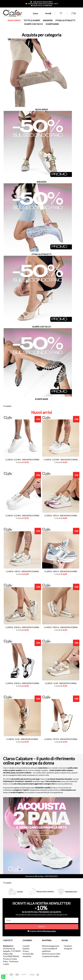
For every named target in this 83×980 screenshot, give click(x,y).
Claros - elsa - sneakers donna (61, 683)
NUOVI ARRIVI (14, 20)
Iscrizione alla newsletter (28, 955)
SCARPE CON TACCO (33, 24)
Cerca (35, 13)
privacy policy (51, 931)
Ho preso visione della (43, 931)
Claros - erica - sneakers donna (61, 516)
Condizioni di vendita (50, 956)
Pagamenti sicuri (71, 891)
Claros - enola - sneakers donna (22, 627)
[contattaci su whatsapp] (3, 977)
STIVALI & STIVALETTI (65, 20)
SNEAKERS (48, 20)
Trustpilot (7, 406)
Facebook (68, 946)
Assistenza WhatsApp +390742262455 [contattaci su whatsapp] (42, 876)
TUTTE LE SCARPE (32, 20)
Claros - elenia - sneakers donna (22, 460)
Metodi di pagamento (51, 946)
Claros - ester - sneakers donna (61, 739)
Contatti (26, 946)
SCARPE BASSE (52, 24)
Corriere (20, 891)
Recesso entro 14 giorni (45, 891)
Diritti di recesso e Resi (51, 954)
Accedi (48, 13)
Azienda (26, 949)
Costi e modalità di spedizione (50, 950)
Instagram (68, 949)
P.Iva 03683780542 (11, 956)
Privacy (26, 951)
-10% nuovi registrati (42, 2)
